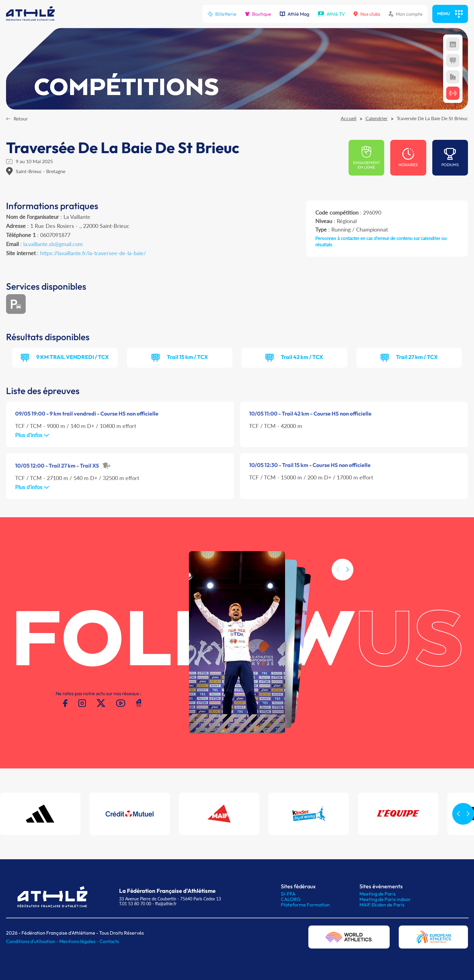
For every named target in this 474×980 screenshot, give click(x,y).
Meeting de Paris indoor (385, 899)
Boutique (258, 14)
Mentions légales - (79, 941)
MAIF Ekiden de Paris (382, 905)
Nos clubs (367, 14)
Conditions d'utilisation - (33, 941)
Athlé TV (331, 14)
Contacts (109, 941)
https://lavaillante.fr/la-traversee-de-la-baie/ (93, 253)
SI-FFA (288, 894)
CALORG (291, 899)
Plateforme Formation (305, 905)
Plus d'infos (32, 435)
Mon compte (406, 14)
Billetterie (222, 14)
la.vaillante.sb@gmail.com (53, 244)
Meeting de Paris (378, 894)
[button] (347, 598)
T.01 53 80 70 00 (135, 904)
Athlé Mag (294, 14)
